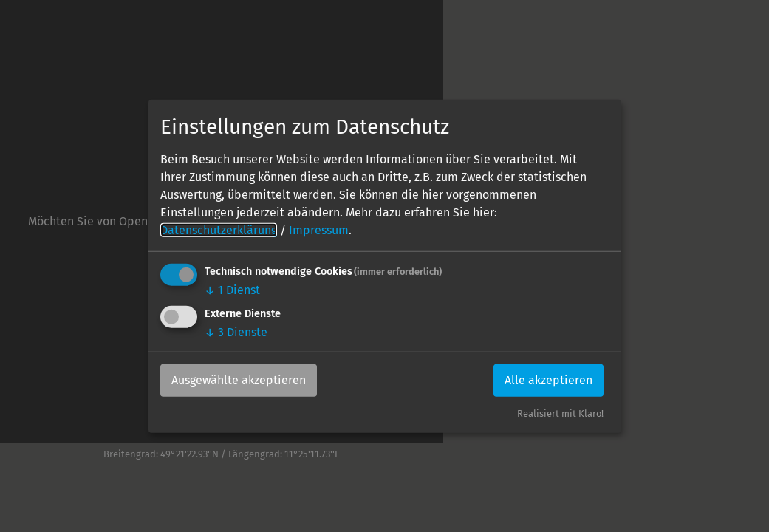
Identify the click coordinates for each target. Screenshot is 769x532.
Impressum (319, 230)
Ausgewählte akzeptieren (239, 380)
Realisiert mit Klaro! (560, 413)
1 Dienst (232, 290)
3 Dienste (236, 332)
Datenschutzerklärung (219, 230)
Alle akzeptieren (548, 380)
